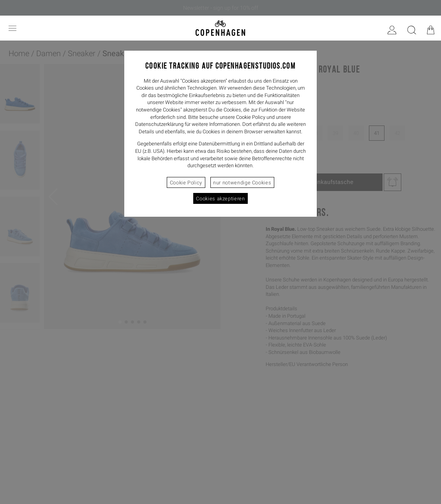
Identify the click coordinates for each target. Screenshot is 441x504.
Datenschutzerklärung (159, 124)
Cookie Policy (186, 183)
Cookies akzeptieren (220, 199)
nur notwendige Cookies (242, 183)
